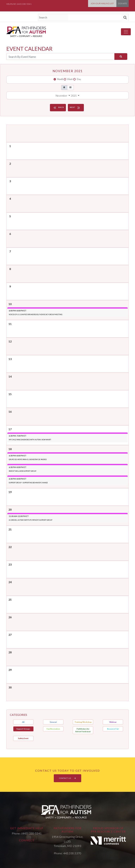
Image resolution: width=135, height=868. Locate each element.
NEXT (75, 108)
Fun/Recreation (53, 729)
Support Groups (23, 729)
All (23, 722)
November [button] (62, 96)
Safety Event (23, 738)
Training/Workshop (83, 722)
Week (70, 79)
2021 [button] (74, 96)
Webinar (113, 722)
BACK (58, 108)
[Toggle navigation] (126, 32)
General (53, 722)
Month (60, 79)
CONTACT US (67, 778)
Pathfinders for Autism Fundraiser (83, 730)
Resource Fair (113, 729)
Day (79, 79)
